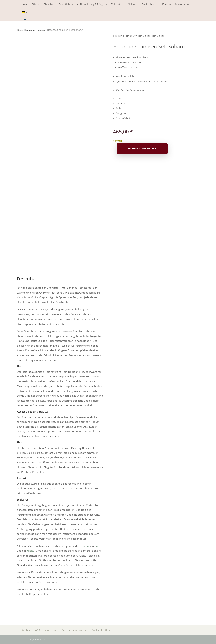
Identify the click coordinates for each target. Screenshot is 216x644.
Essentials (64, 4)
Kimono (166, 4)
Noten (131, 4)
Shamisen (49, 4)
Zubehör (116, 4)
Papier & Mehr (150, 4)
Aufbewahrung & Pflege (91, 4)
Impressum (51, 630)
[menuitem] (25, 15)
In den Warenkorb (142, 148)
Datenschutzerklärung (74, 630)
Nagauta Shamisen (138, 36)
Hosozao (40, 30)
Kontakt (26, 630)
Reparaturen (182, 4)
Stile (34, 4)
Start (19, 30)
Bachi (98, 546)
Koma (85, 546)
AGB (38, 630)
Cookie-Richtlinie (101, 630)
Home (25, 4)
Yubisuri (31, 551)
